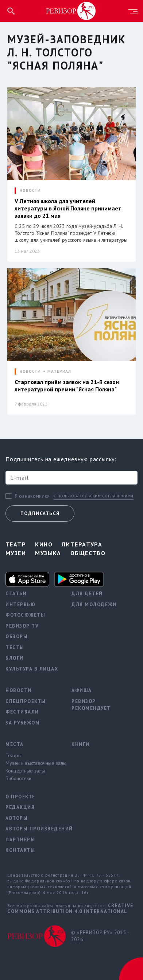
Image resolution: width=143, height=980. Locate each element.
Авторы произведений (33, 829)
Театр (16, 544)
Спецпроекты (26, 701)
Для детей (87, 594)
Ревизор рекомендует (91, 705)
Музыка (48, 553)
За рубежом (23, 723)
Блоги (15, 658)
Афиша (82, 690)
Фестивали (22, 712)
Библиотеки (18, 778)
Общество (88, 553)
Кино (44, 544)
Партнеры (20, 840)
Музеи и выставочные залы (33, 763)
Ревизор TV (22, 626)
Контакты (20, 850)
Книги (81, 744)
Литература (82, 544)
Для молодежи (94, 604)
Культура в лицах (32, 669)
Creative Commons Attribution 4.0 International (70, 908)
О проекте (20, 797)
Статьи (16, 594)
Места (15, 744)
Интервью (20, 604)
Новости (19, 690)
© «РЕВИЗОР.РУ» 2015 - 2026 (100, 936)
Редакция (20, 807)
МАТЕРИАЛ (59, 372)
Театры (13, 755)
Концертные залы (25, 771)
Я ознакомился (32, 496)
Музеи (16, 553)
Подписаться (40, 513)
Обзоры (17, 637)
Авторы (17, 818)
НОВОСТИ (30, 191)
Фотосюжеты (25, 615)
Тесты (15, 647)
